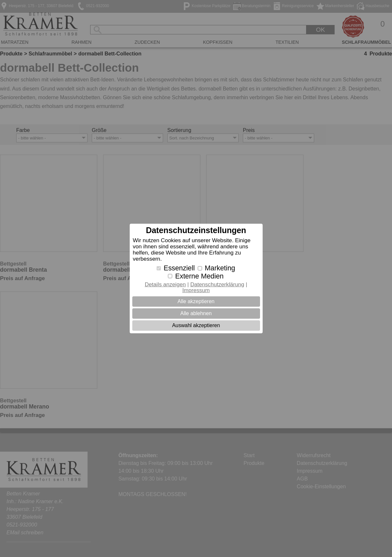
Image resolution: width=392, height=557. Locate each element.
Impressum (196, 290)
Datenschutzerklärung (217, 284)
